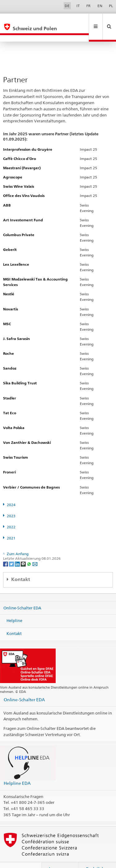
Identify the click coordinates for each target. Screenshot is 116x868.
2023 (11, 503)
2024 (11, 491)
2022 (11, 514)
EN (100, 6)
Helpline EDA (17, 770)
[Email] (35, 550)
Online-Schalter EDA (22, 594)
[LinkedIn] (18, 550)
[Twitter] (12, 550)
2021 (11, 525)
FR (88, 6)
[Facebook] (6, 550)
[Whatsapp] (30, 550)
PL (111, 6)
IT (78, 6)
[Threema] (24, 550)
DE (67, 6)
